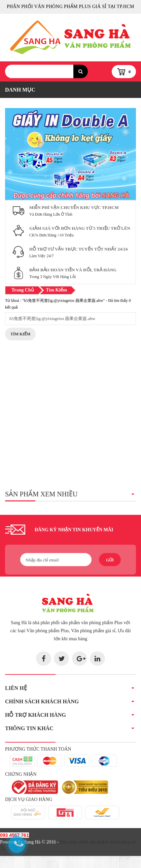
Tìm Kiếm (20, 334)
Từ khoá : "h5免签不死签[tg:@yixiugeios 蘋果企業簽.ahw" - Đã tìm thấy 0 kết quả (68, 304)
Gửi (110, 560)
